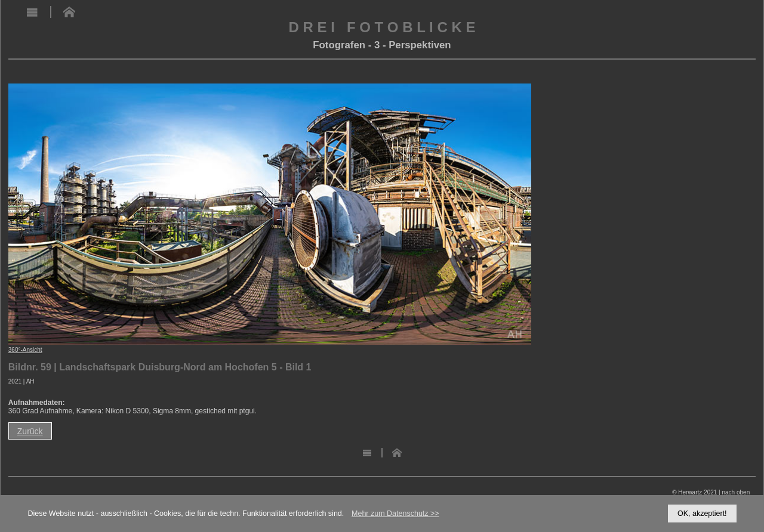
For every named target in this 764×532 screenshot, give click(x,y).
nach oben (736, 492)
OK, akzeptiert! (702, 514)
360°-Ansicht (25, 350)
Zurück (30, 431)
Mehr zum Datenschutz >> (395, 514)
